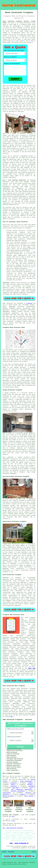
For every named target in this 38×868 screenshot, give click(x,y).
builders (12, 163)
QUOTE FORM (32, 668)
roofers (13, 784)
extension (32, 150)
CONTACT (28, 9)
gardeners (23, 794)
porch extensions (26, 654)
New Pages (11, 852)
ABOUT (24, 9)
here (12, 717)
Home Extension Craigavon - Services (17, 720)
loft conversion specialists (22, 789)
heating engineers (8, 796)
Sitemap (4, 852)
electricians (7, 793)
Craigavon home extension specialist (28, 619)
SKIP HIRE (15, 788)
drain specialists (26, 781)
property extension (9, 90)
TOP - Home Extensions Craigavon (13, 828)
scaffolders (32, 786)
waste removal (29, 796)
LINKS (20, 9)
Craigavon (29, 303)
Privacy (34, 852)
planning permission (28, 172)
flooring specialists (18, 791)
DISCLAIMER (33, 9)
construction (7, 663)
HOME (16, 9)
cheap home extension (22, 650)
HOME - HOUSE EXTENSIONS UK (19, 843)
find (8, 689)
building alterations (10, 659)
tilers (31, 788)
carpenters (14, 783)
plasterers (14, 786)
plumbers (30, 783)
